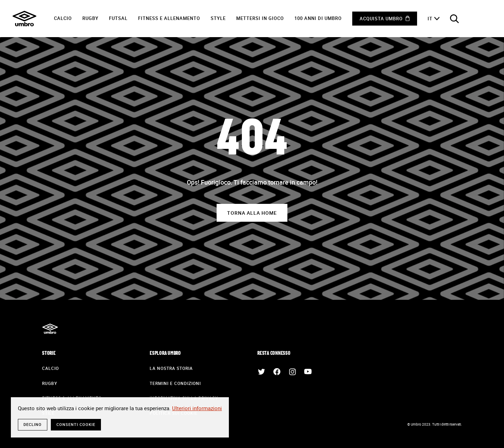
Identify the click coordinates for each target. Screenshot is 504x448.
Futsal (118, 18)
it (430, 19)
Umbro (25, 19)
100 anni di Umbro (318, 18)
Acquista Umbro (381, 19)
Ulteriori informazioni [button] (197, 408)
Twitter (261, 372)
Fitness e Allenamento (169, 18)
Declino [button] (33, 424)
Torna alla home (252, 213)
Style (218, 18)
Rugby (90, 18)
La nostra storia (171, 368)
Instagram (292, 372)
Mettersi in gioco (260, 18)
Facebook (277, 372)
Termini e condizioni (175, 383)
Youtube (308, 372)
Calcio (63, 18)
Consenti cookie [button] (76, 424)
